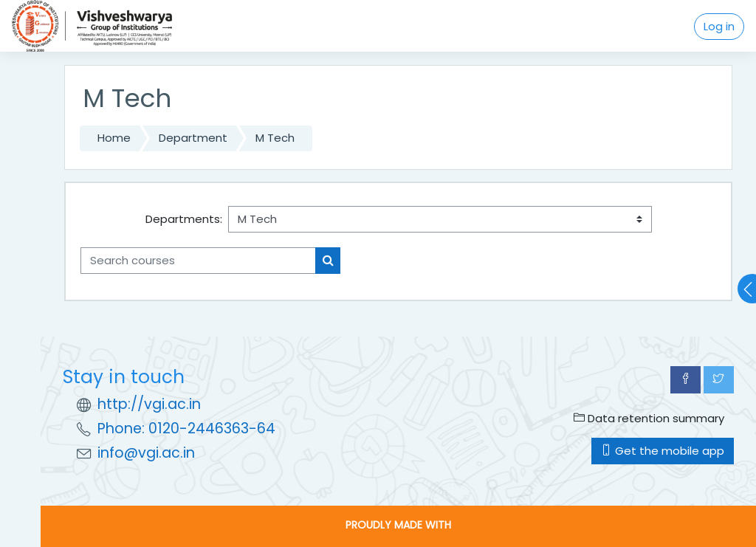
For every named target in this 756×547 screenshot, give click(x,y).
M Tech (275, 138)
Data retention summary (649, 418)
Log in (719, 26)
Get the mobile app (663, 451)
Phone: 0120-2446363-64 (186, 429)
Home (114, 138)
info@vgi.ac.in (146, 453)
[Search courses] (198, 261)
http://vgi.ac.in (149, 404)
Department (193, 138)
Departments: (184, 219)
